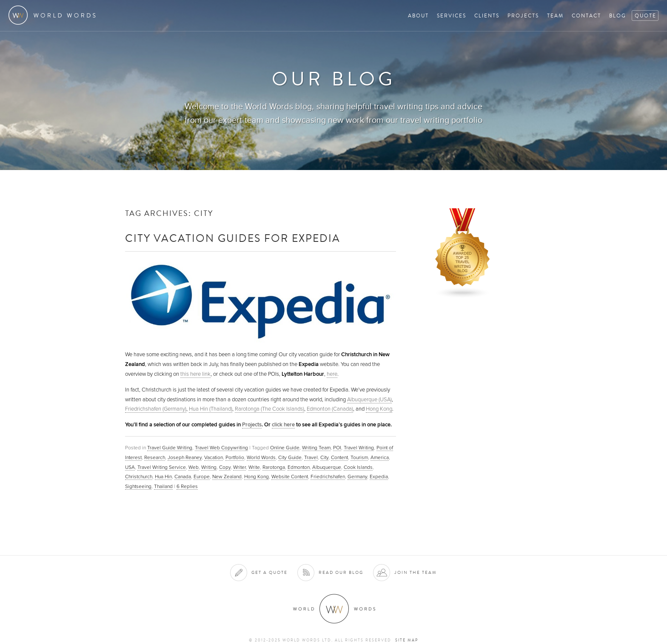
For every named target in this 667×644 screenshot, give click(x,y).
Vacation (214, 457)
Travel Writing (359, 448)
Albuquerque (327, 467)
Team (555, 16)
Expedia (379, 477)
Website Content (290, 477)
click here (283, 425)
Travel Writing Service (162, 467)
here (332, 374)
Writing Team (316, 448)
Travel (311, 457)
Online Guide (285, 448)
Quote (646, 16)
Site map (407, 640)
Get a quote (269, 572)
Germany (357, 477)
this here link (195, 374)
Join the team (416, 572)
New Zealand (227, 477)
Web (194, 467)
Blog (618, 16)
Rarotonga (274, 467)
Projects (523, 16)
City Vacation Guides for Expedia (233, 238)
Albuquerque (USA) (369, 400)
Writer (239, 467)
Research (155, 457)
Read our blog (341, 572)
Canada (183, 477)
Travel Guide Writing (170, 448)
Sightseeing (138, 486)
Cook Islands (358, 467)
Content (339, 457)
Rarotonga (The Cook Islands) (269, 409)
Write (254, 467)
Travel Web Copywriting (221, 448)
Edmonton (299, 467)
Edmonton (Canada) (330, 409)
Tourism (359, 457)
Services (452, 16)
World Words (54, 15)
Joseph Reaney (185, 457)
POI (337, 448)
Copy (225, 467)
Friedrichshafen (328, 477)
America (380, 457)
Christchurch (139, 477)
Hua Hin (163, 477)
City (324, 457)
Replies (187, 486)
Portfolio (235, 457)
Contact (586, 16)
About (418, 16)
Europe (202, 477)
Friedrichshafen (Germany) (156, 409)
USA (130, 467)
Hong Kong (379, 409)
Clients (487, 16)
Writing (209, 467)
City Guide (290, 457)
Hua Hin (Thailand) (211, 409)
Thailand (163, 486)
